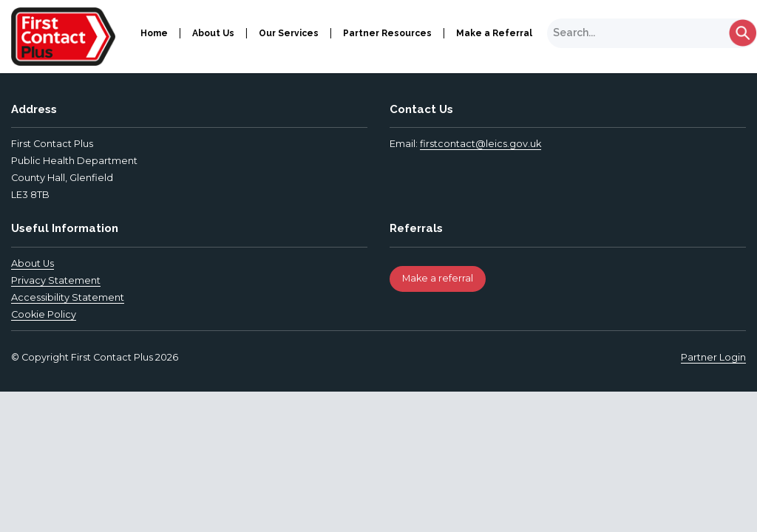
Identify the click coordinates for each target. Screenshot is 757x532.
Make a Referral (494, 33)
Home (154, 33)
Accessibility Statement (68, 297)
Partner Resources (387, 33)
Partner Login (713, 357)
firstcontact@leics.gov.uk (481, 144)
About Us (213, 33)
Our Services (289, 33)
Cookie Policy (44, 314)
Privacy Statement (56, 280)
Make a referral (438, 278)
